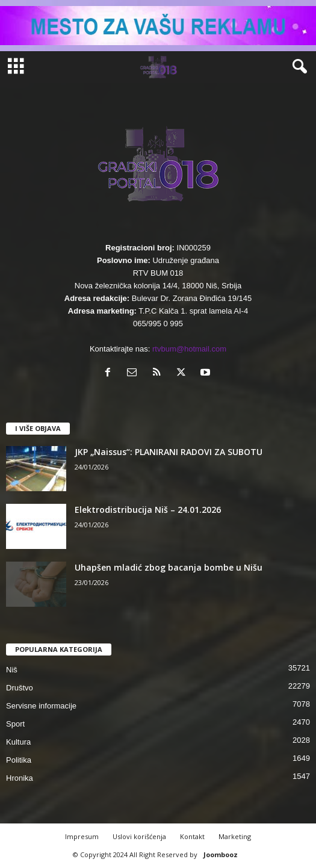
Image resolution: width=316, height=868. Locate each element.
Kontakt (192, 836)
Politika (19, 760)
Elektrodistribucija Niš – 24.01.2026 (148, 510)
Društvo (20, 688)
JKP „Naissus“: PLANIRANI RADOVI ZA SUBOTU (169, 452)
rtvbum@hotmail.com (189, 349)
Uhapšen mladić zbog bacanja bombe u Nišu (169, 567)
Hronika (20, 778)
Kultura (18, 742)
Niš (12, 670)
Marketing (235, 836)
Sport (15, 724)
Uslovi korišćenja (139, 836)
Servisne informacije (41, 706)
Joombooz (221, 854)
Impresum (82, 836)
